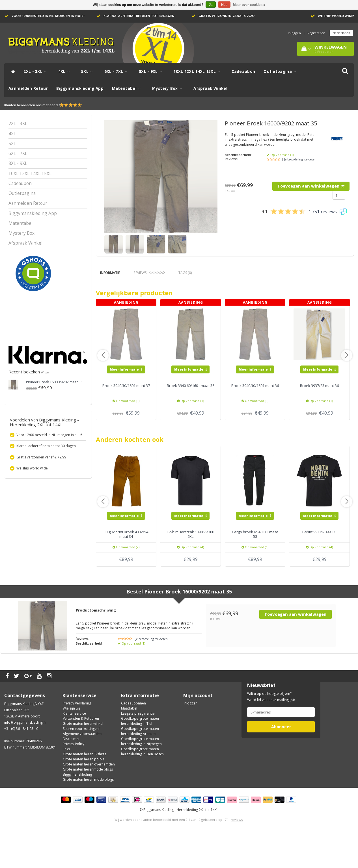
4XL (66, 71)
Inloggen (294, 33)
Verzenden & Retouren (81, 752)
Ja (211, 5)
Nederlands (341, 33)
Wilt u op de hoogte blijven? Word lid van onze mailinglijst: (271, 730)
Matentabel (128, 88)
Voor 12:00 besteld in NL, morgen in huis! (48, 16)
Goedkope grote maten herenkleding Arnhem (140, 765)
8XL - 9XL (152, 71)
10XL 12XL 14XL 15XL (198, 71)
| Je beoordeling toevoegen (299, 159)
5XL (89, 71)
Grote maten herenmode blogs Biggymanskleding (88, 805)
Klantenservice (74, 747)
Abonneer (281, 760)
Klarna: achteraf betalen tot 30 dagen (139, 16)
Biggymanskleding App (80, 88)
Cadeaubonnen (133, 737)
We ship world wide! (336, 16)
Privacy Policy (74, 777)
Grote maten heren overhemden (89, 798)
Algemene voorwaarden (82, 767)
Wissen (46, 372)
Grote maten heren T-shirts (84, 788)
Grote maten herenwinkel (83, 757)
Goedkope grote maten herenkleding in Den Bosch (142, 785)
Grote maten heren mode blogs (88, 813)
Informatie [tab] (110, 273)
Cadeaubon (243, 71)
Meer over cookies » (249, 5)
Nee (224, 5)
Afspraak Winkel (210, 88)
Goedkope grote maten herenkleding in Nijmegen (141, 775)
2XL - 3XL (36, 71)
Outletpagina (281, 71)
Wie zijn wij (71, 742)
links (66, 783)
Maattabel (129, 742)
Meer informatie (126, 403)
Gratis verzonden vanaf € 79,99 (226, 16)
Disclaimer (71, 772)
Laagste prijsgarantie (138, 747)
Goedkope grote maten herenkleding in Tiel (140, 755)
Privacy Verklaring (77, 737)
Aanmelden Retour (28, 88)
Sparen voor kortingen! (81, 762)
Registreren (316, 33)
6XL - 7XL (117, 71)
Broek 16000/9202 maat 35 (54, 382)
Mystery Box (169, 88)
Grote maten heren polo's (84, 793)
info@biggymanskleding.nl (25, 756)
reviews (237, 853)
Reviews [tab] (149, 273)
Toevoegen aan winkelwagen (311, 186)
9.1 (58, 105)
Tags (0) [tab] (185, 273)
